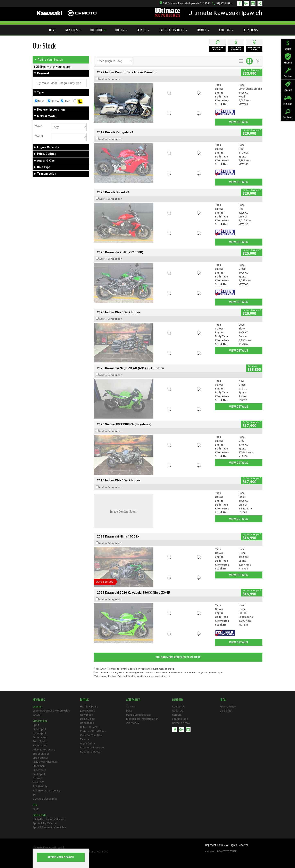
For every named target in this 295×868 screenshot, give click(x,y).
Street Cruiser (41, 754)
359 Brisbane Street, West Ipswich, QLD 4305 (185, 3)
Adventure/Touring (44, 750)
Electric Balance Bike (45, 799)
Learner (37, 707)
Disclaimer (226, 711)
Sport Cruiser (40, 758)
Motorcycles (40, 721)
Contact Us (179, 707)
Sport (36, 725)
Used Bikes (87, 723)
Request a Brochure (92, 747)
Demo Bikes (87, 719)
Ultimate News (181, 723)
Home (53, 30)
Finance (203, 30)
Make (38, 126)
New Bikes (73, 30)
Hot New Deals (89, 707)
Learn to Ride (180, 719)
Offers (121, 30)
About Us (226, 30)
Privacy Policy (228, 707)
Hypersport (39, 733)
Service (143, 30)
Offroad (37, 778)
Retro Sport (39, 741)
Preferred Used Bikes (93, 731)
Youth (36, 809)
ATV (35, 805)
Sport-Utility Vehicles (45, 823)
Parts (129, 711)
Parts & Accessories (173, 30)
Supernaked (40, 737)
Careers (177, 715)
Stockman (39, 766)
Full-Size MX (40, 786)
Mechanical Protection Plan (142, 719)
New (39, 101)
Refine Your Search (49, 60)
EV (34, 795)
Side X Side (40, 815)
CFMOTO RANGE (90, 727)
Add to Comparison (111, 79)
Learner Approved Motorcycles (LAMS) (51, 713)
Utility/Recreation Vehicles (48, 819)
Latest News (250, 30)
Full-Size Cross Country (46, 790)
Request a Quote (90, 752)
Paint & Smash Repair (139, 715)
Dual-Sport (39, 774)
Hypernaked (40, 745)
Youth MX (38, 782)
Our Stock (98, 30)
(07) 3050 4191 (224, 3)
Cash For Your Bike (91, 735)
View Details (239, 122)
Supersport (39, 729)
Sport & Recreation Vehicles (49, 827)
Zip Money (133, 723)
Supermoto (39, 770)
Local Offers (88, 711)
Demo (53, 101)
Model (39, 136)
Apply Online (88, 743)
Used (66, 101)
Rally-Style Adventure (45, 762)
